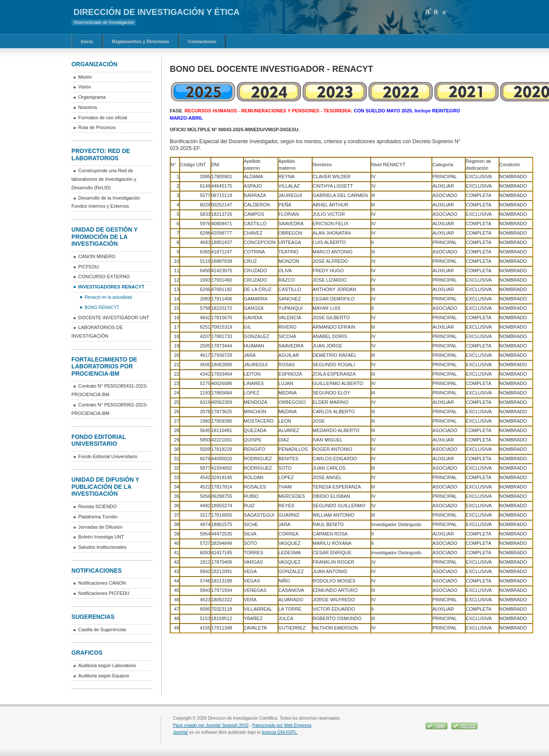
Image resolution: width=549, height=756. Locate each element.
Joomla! (181, 732)
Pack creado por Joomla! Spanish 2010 (211, 725)
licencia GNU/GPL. (280, 732)
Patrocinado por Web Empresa (282, 725)
